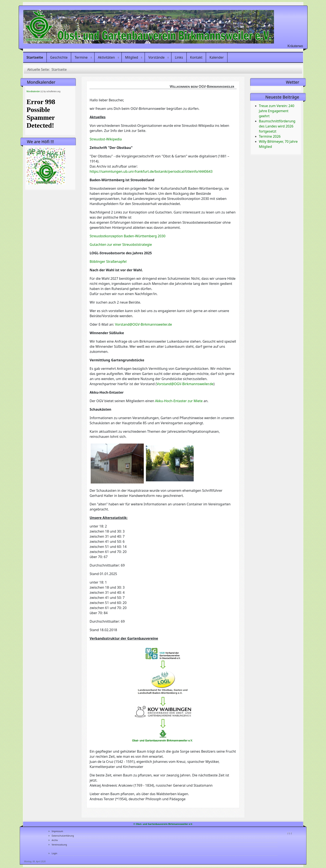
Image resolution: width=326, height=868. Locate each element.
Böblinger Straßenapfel (108, 262)
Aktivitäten (106, 57)
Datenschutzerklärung (63, 836)
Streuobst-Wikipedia (106, 139)
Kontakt (196, 57)
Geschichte (59, 57)
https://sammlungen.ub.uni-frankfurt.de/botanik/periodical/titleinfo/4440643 (151, 171)
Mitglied (132, 57)
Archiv (55, 840)
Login (54, 853)
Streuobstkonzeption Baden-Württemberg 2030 (128, 236)
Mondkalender (33, 91)
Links (179, 57)
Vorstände (156, 57)
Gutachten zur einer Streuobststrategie (121, 245)
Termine (81, 57)
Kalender (217, 57)
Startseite (35, 57)
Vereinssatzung (59, 845)
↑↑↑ (289, 833)
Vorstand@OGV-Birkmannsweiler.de (143, 324)
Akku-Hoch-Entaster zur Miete (179, 401)
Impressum (57, 831)
